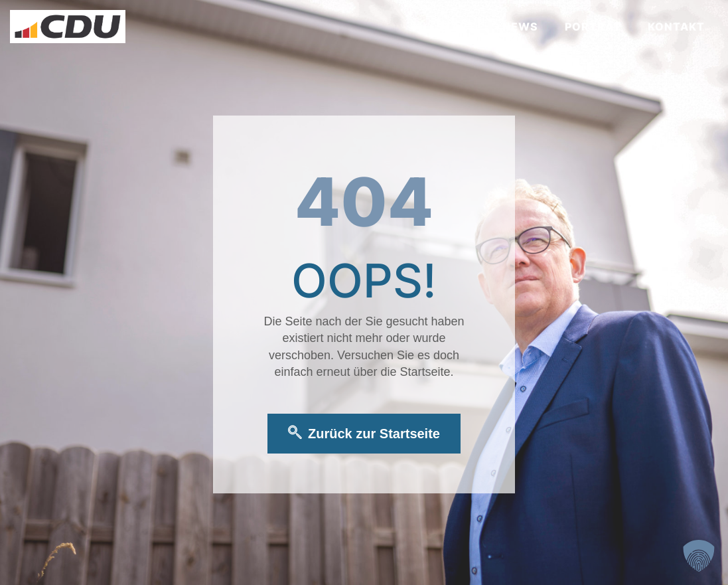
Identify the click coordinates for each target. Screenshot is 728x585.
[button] (699, 556)
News (520, 27)
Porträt (593, 27)
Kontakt (676, 27)
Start (456, 27)
